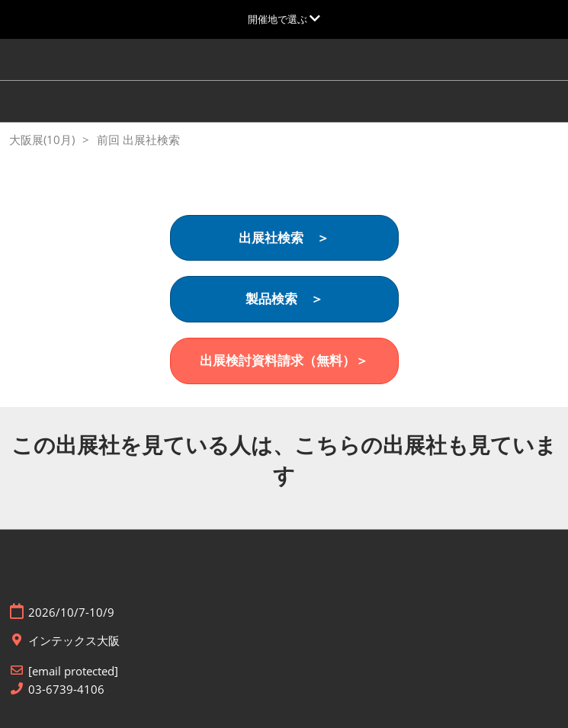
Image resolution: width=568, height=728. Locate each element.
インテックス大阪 (74, 641)
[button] (284, 238)
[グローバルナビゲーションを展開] (284, 19)
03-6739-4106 (66, 690)
